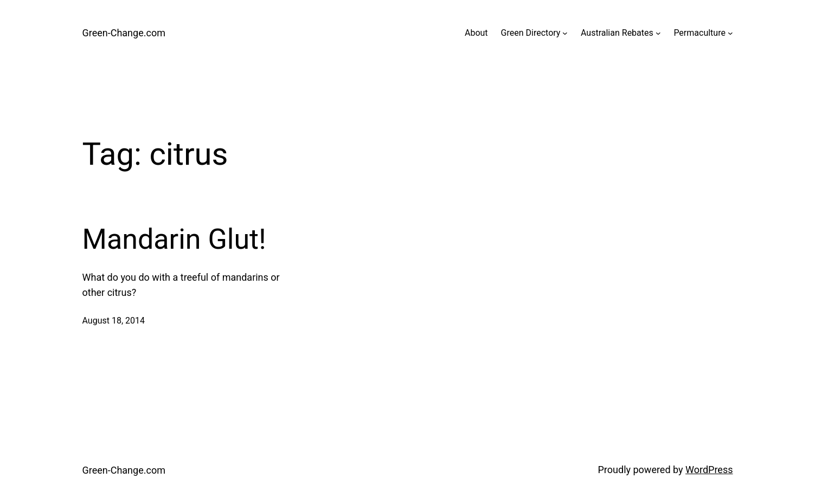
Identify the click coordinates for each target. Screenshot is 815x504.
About (476, 33)
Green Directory (531, 33)
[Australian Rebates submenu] (658, 33)
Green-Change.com (124, 33)
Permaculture (700, 33)
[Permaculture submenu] (730, 33)
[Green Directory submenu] (565, 33)
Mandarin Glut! (174, 239)
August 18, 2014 (114, 321)
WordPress (709, 470)
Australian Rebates (617, 33)
